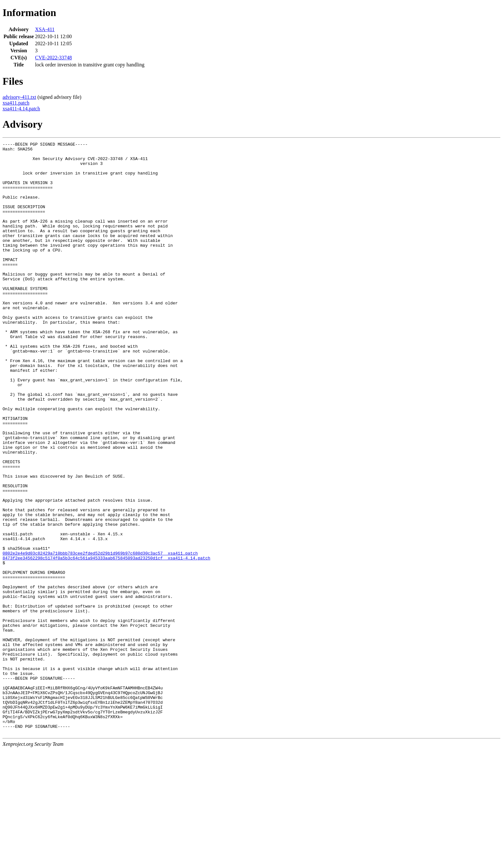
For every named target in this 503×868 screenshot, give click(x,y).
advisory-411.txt (19, 97)
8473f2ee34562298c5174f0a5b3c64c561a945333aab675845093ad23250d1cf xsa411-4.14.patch (106, 642)
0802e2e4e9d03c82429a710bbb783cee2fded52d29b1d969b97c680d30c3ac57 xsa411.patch (100, 636)
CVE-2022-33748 (53, 58)
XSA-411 (45, 29)
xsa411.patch (16, 103)
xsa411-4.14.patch (21, 109)
